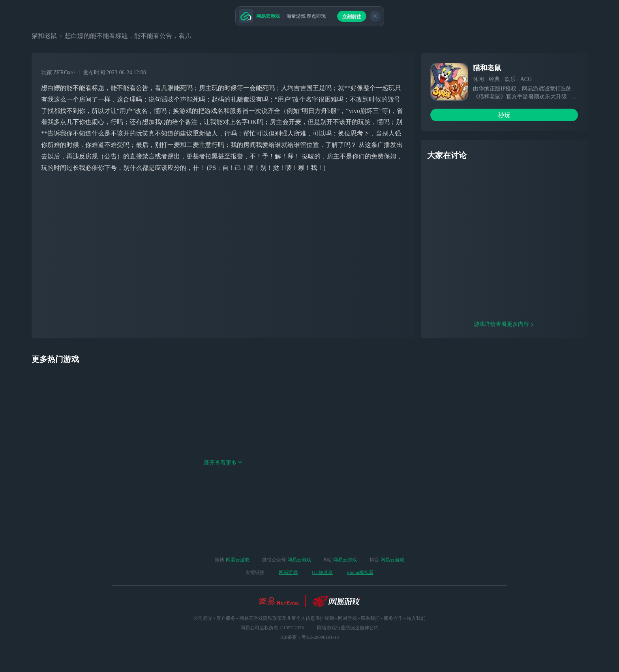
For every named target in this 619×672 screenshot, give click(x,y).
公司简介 (203, 618)
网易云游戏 (238, 560)
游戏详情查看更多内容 (504, 375)
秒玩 (504, 115)
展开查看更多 (223, 513)
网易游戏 (288, 572)
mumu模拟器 (360, 572)
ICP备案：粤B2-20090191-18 (310, 637)
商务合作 (393, 618)
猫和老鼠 (44, 36)
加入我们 (416, 618)
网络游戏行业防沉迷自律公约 (348, 628)
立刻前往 (352, 17)
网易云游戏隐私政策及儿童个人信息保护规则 (287, 618)
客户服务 (226, 618)
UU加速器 (322, 572)
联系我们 (370, 618)
